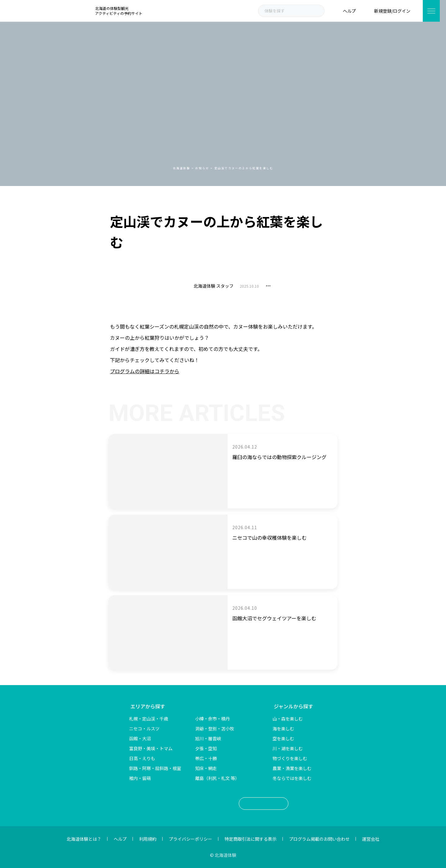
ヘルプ (120, 839)
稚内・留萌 (140, 778)
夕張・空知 (206, 748)
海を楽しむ (283, 728)
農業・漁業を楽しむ (292, 768)
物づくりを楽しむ (290, 758)
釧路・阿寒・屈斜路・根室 (155, 768)
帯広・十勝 (206, 758)
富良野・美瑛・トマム (151, 748)
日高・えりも (142, 758)
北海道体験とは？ (84, 839)
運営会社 (371, 839)
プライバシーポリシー (190, 839)
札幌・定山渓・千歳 (149, 719)
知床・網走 (206, 768)
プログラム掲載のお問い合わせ (319, 839)
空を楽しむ (283, 738)
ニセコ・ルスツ (144, 728)
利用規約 (148, 839)
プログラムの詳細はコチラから (145, 371)
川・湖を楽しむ (288, 748)
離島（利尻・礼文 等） (217, 778)
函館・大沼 (140, 738)
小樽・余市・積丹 (212, 719)
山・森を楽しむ (288, 719)
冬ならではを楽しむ (292, 778)
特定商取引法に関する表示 (251, 839)
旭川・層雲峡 (208, 738)
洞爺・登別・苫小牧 (215, 728)
